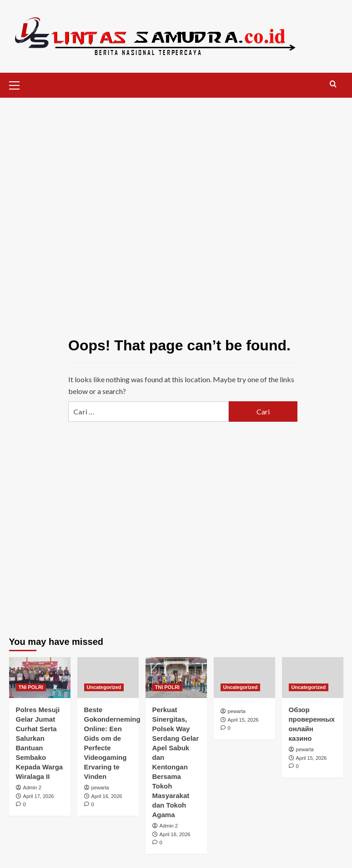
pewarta (100, 788)
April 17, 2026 (39, 796)
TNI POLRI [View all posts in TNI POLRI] (31, 687)
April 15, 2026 (243, 720)
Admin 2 (32, 788)
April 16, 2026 (107, 796)
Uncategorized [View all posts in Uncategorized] (104, 687)
